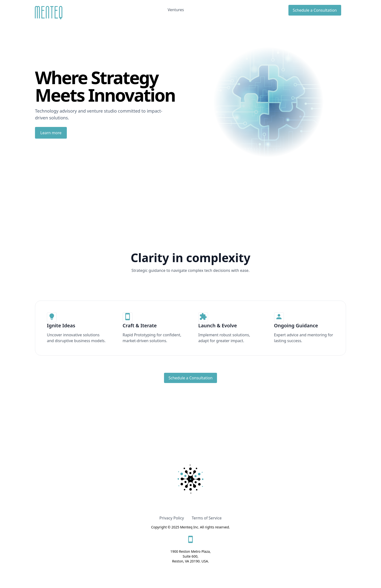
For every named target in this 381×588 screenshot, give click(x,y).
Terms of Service (207, 518)
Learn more (51, 133)
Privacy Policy (172, 518)
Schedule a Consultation (315, 10)
